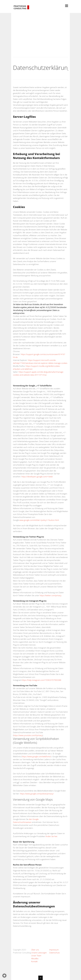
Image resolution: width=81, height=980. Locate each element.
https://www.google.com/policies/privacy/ (37, 794)
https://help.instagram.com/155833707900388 (41, 680)
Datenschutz (55, 953)
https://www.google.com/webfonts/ (36, 756)
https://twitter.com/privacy (50, 595)
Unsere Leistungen (39, 953)
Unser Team (36, 956)
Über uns (35, 950)
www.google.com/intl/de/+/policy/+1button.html (39, 520)
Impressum (54, 950)
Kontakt (34, 961)
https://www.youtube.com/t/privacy (28, 735)
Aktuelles (35, 958)
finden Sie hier (51, 836)
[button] (4, 976)
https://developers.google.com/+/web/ (37, 477)
